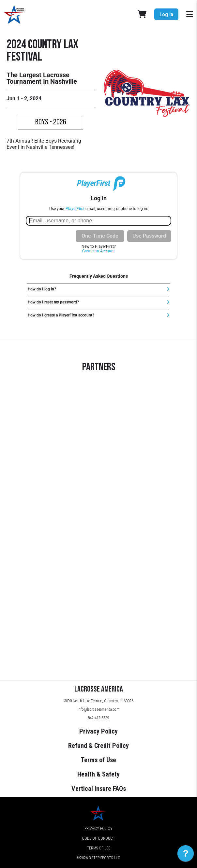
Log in (166, 14)
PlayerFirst (75, 209)
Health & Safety (98, 774)
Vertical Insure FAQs (99, 789)
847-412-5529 (98, 718)
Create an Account (98, 251)
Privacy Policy (98, 731)
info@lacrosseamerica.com (98, 709)
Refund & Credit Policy (98, 746)
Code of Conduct (98, 838)
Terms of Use (98, 760)
